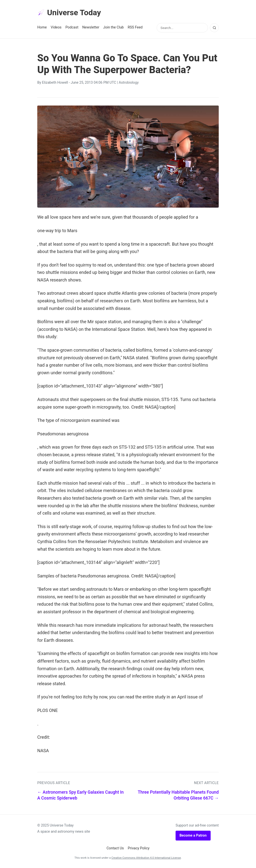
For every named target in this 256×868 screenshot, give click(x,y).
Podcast (72, 27)
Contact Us (115, 848)
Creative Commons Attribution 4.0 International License (146, 858)
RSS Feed (135, 27)
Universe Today (69, 13)
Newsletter (91, 27)
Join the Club (114, 27)
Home (42, 27)
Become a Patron (193, 835)
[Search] (214, 28)
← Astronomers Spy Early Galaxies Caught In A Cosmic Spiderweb (80, 795)
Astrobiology (129, 83)
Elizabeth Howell (55, 83)
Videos (56, 27)
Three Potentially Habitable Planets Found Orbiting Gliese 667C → (178, 795)
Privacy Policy (139, 848)
